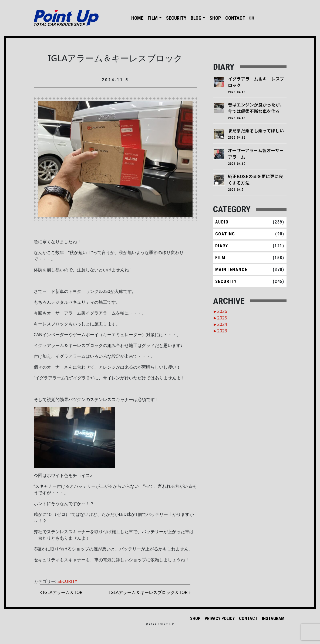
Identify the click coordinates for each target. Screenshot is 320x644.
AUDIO (222, 222)
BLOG (196, 18)
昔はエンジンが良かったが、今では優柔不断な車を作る (256, 108)
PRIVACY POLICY (220, 618)
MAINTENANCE (231, 270)
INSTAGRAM (273, 618)
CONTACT (235, 18)
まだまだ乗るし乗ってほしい (256, 131)
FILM (153, 18)
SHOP (215, 18)
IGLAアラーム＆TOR (61, 592)
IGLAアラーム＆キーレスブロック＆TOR (150, 592)
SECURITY (176, 18)
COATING (225, 234)
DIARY (222, 246)
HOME (137, 18)
